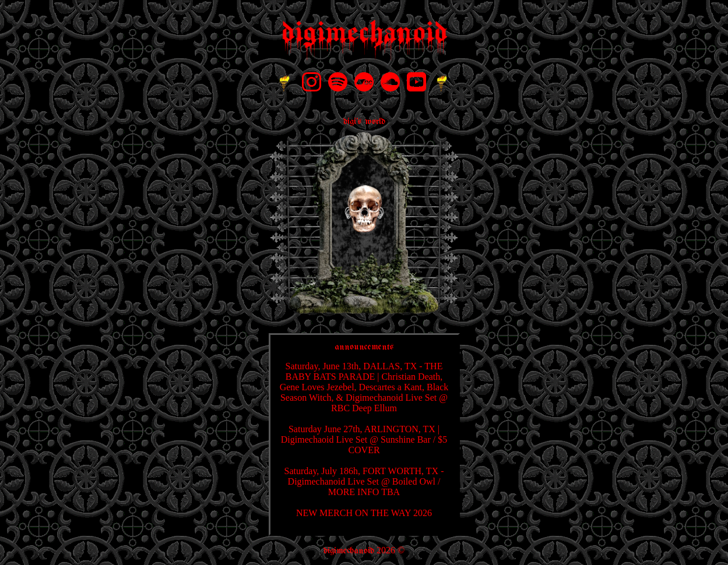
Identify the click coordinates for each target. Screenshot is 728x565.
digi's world (364, 121)
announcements (364, 347)
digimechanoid (349, 551)
